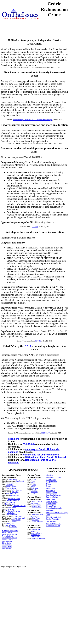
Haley (33, 486)
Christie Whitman (37, 522)
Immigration (51, 510)
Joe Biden (10, 485)
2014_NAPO (46, 433)
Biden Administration (9, 534)
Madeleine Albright (38, 538)
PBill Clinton (36, 529)
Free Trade (51, 499)
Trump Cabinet (7, 536)
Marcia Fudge (11, 493)
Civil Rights (51, 480)
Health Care (51, 506)
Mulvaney (35, 488)
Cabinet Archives (10, 531)
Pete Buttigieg (11, 488)
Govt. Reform (52, 502)
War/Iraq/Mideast (53, 524)
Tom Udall (13, 522)
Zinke (33, 493)
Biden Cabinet (7, 533)
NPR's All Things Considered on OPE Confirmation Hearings (32, 120)
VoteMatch (29, 444)
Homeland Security (54, 508)
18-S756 (38, 341)
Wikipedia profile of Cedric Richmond (45, 457)
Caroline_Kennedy (19, 506)
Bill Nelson (11, 509)
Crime (49, 484)
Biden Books (7, 543)
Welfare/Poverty (53, 526)
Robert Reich (36, 535)
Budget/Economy (53, 477)
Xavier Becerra (11, 483)
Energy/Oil (51, 491)
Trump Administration (10, 538)
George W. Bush (37, 514)
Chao (33, 483)
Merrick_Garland (14, 499)
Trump (34, 479)
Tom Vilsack (11, 523)
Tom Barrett (20, 481)
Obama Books (7, 547)
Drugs (49, 486)
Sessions (34, 492)
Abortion (50, 475)
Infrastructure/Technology (57, 513)
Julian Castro (36, 505)
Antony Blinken (12, 486)
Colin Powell (36, 518)
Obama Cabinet (8, 540)
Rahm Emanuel (17, 490)
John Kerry (12, 507)
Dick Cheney (35, 516)
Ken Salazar (16, 520)
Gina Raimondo (12, 514)
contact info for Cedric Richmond (41, 455)
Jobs (48, 515)
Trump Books (7, 545)
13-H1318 (35, 227)
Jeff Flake (15, 492)
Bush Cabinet (7, 541)
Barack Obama (37, 501)
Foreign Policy (52, 497)
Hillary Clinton (37, 507)
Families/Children (53, 495)
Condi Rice (36, 520)
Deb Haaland (10, 502)
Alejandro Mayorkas (13, 511)
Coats (34, 485)
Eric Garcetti (15, 495)
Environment (51, 493)
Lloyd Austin (13, 479)
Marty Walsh (10, 525)
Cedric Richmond (19, 518)
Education (50, 488)
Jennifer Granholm (13, 500)
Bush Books (6, 548)
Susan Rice (18, 516)
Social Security (52, 519)
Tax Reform (51, 521)
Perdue (35, 490)
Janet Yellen (13, 527)
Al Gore (33, 531)
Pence (33, 481)
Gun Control (51, 504)
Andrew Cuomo (37, 533)
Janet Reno (35, 536)
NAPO (28, 346)
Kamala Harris (10, 504)
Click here (14, 439)
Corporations (52, 482)
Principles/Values (53, 517)
